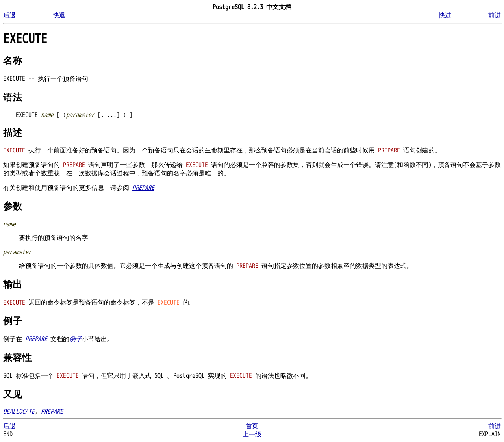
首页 (252, 426)
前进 (495, 15)
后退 (9, 15)
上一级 (252, 435)
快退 (59, 15)
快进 (445, 15)
